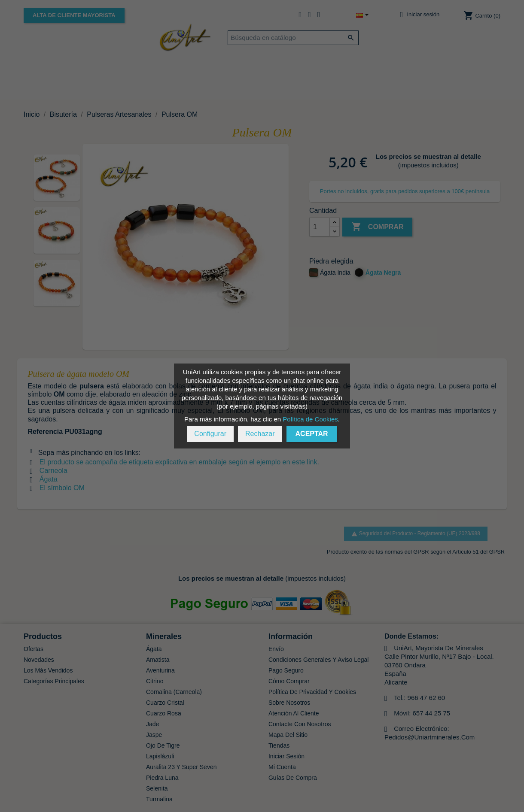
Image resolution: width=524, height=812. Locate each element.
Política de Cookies (310, 419)
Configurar (210, 434)
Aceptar (312, 434)
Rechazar (260, 434)
